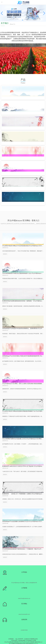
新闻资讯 (5, 254)
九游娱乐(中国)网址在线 (31, 639)
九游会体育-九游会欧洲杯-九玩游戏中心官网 (23, 640)
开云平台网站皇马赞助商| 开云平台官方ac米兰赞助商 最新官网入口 (23, 642)
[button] (44, 13)
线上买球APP (19, 639)
